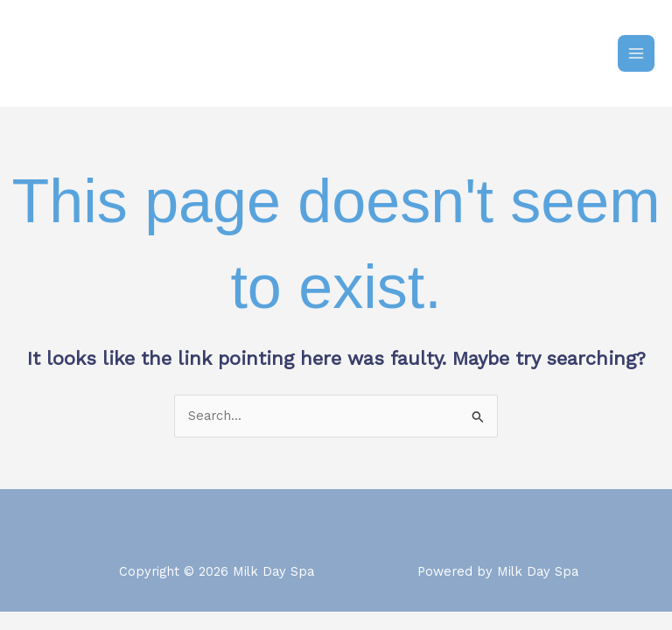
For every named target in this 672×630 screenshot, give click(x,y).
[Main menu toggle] (636, 53)
